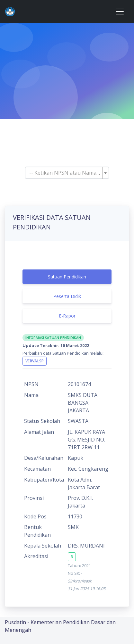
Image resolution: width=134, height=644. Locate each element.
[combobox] (67, 173)
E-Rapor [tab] (67, 316)
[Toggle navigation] (120, 12)
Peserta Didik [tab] (67, 296)
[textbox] (65, 173)
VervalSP (35, 361)
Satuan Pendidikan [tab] (67, 277)
